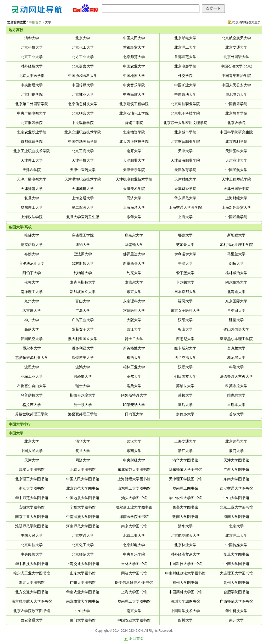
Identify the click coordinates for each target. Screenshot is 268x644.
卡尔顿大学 (185, 282)
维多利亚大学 (83, 348)
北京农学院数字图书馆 (32, 611)
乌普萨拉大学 (32, 395)
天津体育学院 (185, 170)
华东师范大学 (185, 198)
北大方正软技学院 (134, 142)
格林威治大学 (236, 273)
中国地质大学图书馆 (83, 498)
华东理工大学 (32, 207)
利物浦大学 (83, 273)
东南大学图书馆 (236, 479)
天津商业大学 (236, 160)
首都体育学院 (32, 142)
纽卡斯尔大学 (185, 348)
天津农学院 (32, 170)
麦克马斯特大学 (83, 282)
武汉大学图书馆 (32, 470)
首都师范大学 (185, 57)
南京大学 (134, 611)
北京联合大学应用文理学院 (185, 123)
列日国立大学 (185, 376)
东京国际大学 (236, 301)
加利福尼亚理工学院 (236, 245)
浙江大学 (185, 451)
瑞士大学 (83, 386)
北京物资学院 (134, 132)
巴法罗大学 (83, 254)
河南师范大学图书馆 (83, 526)
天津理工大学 (32, 160)
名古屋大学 (32, 310)
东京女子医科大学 (185, 310)
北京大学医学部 (32, 76)
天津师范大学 (32, 189)
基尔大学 (134, 376)
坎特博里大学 (83, 358)
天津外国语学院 (236, 189)
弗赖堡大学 (83, 376)
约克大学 (134, 273)
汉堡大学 (185, 367)
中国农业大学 (134, 66)
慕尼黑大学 (236, 358)
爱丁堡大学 (185, 273)
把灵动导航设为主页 (247, 22)
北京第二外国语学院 (32, 104)
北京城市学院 (185, 132)
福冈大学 (185, 301)
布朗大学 (32, 254)
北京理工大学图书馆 (32, 479)
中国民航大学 (236, 170)
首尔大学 (236, 414)
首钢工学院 (134, 123)
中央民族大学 (134, 94)
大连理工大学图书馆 (236, 573)
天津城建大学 (83, 189)
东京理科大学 (134, 301)
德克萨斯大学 (32, 245)
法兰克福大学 (185, 358)
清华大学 (32, 38)
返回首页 (136, 639)
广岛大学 (83, 310)
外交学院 (185, 76)
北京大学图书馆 (83, 470)
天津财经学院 (185, 189)
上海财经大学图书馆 (134, 479)
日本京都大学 (185, 292)
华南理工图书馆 (185, 488)
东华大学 (134, 217)
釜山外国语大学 (236, 329)
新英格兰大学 (134, 348)
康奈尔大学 (134, 235)
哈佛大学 (32, 235)
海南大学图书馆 (236, 517)
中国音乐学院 (236, 104)
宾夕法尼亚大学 (32, 263)
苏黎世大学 (185, 386)
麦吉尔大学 (134, 282)
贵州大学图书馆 (236, 583)
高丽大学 (32, 329)
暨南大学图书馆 (185, 517)
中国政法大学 (185, 94)
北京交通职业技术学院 (83, 132)
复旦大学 (32, 198)
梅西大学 (134, 358)
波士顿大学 (83, 405)
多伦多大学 (185, 414)
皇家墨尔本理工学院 (236, 339)
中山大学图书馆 (236, 498)
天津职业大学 (134, 160)
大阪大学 (134, 320)
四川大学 (185, 620)
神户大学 (32, 320)
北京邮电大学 (185, 38)
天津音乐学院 (134, 170)
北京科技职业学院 (185, 104)
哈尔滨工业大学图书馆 (134, 507)
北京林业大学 (83, 94)
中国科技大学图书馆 (185, 564)
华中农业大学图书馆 (185, 498)
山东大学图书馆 (83, 573)
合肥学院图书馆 (236, 592)
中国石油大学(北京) (236, 66)
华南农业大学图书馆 (83, 592)
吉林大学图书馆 (134, 564)
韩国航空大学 (32, 339)
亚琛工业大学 (32, 376)
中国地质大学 (134, 76)
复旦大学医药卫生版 (83, 217)
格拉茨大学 (32, 405)
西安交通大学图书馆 (236, 488)
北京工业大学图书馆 (236, 507)
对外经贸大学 (32, 66)
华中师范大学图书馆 (32, 498)
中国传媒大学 (83, 85)
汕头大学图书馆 (134, 498)
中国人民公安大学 (236, 85)
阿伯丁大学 (32, 273)
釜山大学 (185, 329)
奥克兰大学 (236, 348)
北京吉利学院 (236, 142)
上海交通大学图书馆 (83, 564)
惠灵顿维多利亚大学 (32, 358)
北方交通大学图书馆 (32, 592)
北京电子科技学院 (185, 113)
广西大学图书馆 (236, 470)
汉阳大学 (185, 320)
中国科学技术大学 (185, 611)
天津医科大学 (236, 151)
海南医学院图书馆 (134, 517)
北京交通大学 (236, 47)
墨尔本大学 (32, 348)
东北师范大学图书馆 (134, 470)
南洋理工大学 (32, 292)
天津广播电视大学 (32, 179)
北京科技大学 (32, 47)
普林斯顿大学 (83, 263)
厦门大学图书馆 (83, 620)
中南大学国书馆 (236, 564)
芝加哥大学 (185, 245)
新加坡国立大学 (83, 292)
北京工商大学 (83, 151)
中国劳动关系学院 (83, 142)
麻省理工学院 (83, 235)
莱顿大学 (185, 395)
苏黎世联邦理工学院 (32, 414)
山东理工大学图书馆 (134, 488)
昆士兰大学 (134, 339)
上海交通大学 (83, 198)
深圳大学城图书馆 (185, 601)
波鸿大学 (83, 367)
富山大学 (83, 301)
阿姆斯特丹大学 (134, 395)
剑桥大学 (236, 263)
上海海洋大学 (134, 207)
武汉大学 (134, 441)
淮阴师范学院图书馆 (32, 526)
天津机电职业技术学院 (134, 179)
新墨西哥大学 (134, 263)
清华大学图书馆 (185, 460)
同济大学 (134, 198)
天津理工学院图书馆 (185, 479)
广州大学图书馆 (83, 583)
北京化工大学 (83, 47)
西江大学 (134, 329)
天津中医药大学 (83, 170)
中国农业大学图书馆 (134, 620)
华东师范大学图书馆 (185, 470)
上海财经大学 (236, 198)
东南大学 (134, 451)
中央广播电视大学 (32, 113)
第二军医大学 (83, 207)
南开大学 (134, 151)
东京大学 (134, 292)
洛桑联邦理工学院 (83, 414)
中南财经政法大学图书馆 (185, 573)
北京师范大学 (134, 57)
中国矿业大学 (185, 85)
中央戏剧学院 (83, 123)
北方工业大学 (83, 57)
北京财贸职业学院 (185, 142)
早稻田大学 (236, 310)
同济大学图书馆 (134, 573)
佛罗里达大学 (134, 254)
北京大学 (83, 38)
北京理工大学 (185, 47)
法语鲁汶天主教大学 (236, 376)
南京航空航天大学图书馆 (32, 601)
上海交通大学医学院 (185, 207)
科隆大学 (236, 367)
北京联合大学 (83, 113)
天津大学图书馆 (236, 460)
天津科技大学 (83, 160)
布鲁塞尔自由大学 (32, 386)
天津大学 (185, 151)
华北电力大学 (236, 94)
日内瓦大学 (134, 414)
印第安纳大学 (134, 405)
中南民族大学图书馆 (83, 517)
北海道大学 (236, 292)
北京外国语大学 (236, 57)
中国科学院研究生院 (236, 132)
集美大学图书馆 (185, 507)
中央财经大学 (32, 85)
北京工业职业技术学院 (32, 151)
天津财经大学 (185, 179)
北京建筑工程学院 (134, 104)
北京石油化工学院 (134, 113)
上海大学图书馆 (134, 592)
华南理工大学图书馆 (134, 601)
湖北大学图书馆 (32, 583)
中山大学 (83, 611)
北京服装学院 (32, 123)
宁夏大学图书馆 (83, 507)
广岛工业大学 (83, 320)
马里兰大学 (236, 254)
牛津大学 (185, 263)
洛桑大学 (134, 386)
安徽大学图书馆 (32, 507)
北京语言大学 (83, 66)
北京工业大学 (32, 57)
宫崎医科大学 (134, 310)
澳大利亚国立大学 (83, 339)
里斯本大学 (236, 405)
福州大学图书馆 (185, 583)
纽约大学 (83, 245)
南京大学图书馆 (134, 526)
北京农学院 (236, 123)
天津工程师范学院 (236, 179)
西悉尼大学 (185, 339)
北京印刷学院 (32, 94)
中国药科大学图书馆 (185, 592)
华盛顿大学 (134, 245)
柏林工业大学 (134, 367)
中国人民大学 (134, 38)
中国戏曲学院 (236, 217)
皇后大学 (185, 405)
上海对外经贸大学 (236, 207)
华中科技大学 (236, 611)
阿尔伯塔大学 (236, 282)
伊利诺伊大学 (185, 254)
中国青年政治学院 (236, 76)
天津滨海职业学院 (185, 160)
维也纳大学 (236, 395)
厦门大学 (236, 451)
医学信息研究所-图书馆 (134, 583)
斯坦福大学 (236, 235)
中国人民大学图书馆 (83, 479)
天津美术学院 (134, 189)
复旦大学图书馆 (236, 554)
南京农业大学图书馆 (83, 601)
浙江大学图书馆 (32, 488)
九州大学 (32, 301)
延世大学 (236, 320)
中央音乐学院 (134, 85)
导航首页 (35, 22)
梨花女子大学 (83, 329)
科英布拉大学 (236, 386)
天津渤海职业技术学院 (83, 179)
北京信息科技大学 (83, 104)
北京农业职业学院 (32, 132)
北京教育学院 (236, 113)
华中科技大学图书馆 (32, 564)
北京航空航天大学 (236, 38)
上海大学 (185, 217)
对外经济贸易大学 (185, 554)
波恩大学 (32, 367)
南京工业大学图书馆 (32, 517)
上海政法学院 (32, 217)
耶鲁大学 (185, 235)
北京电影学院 (185, 66)
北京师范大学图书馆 (83, 488)
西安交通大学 (32, 620)
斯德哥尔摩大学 (83, 395)
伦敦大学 (32, 282)
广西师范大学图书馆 (236, 601)
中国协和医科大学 (83, 76)
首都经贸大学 (134, 47)
